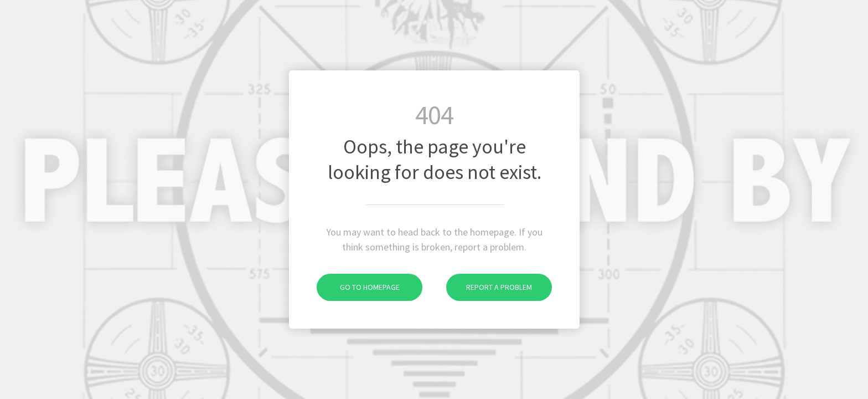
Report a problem (489, 287)
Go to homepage (358, 287)
